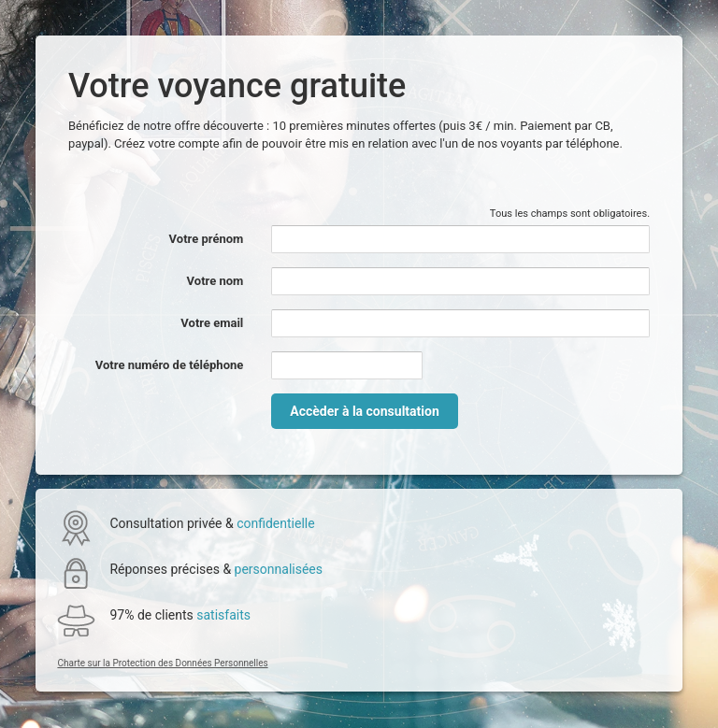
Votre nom (215, 281)
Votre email (212, 323)
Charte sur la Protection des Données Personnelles (162, 663)
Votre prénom (207, 239)
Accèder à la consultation (364, 411)
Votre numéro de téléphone (170, 365)
